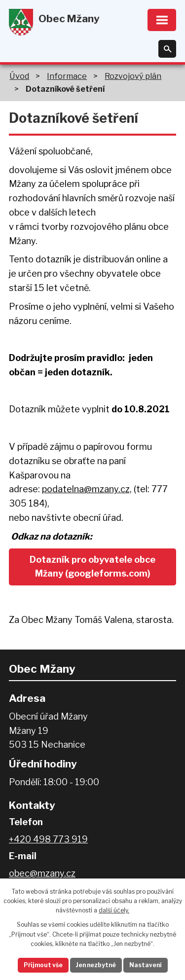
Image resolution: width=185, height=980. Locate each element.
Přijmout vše (43, 965)
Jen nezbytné (96, 965)
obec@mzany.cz (42, 873)
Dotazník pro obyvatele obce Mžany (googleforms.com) (92, 567)
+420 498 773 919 (48, 839)
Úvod (19, 76)
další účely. (114, 910)
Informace (67, 76)
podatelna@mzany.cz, (87, 489)
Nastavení (146, 965)
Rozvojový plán (133, 76)
